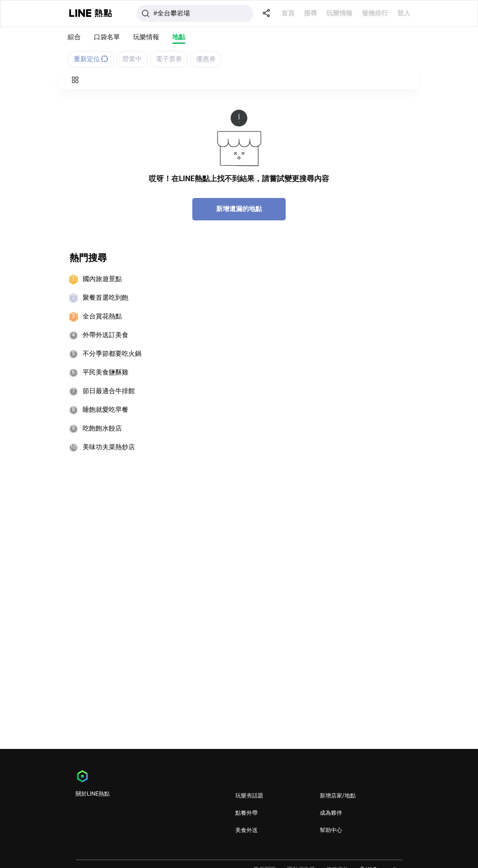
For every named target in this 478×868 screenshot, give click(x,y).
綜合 (74, 37)
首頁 (288, 13)
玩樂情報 (339, 13)
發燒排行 (375, 13)
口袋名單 (107, 37)
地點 (179, 37)
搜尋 (310, 13)
